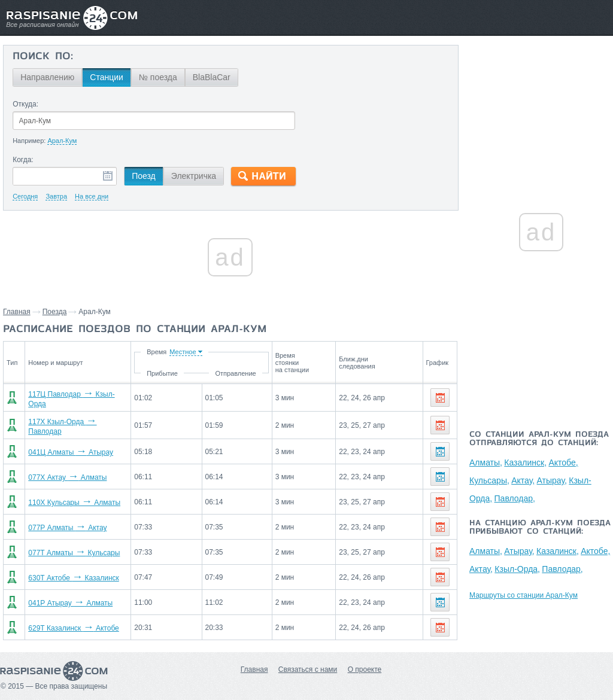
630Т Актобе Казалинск (70, 573)
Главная (17, 312)
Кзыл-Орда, (517, 569)
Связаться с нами (308, 665)
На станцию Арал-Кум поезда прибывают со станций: (540, 528)
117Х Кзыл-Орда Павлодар (77, 422)
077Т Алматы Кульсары (71, 548)
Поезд (144, 176)
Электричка (194, 176)
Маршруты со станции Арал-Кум (524, 595)
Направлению (47, 77)
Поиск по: (43, 57)
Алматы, (486, 462)
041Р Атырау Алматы (67, 598)
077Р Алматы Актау (64, 523)
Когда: (23, 160)
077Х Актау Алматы (64, 473)
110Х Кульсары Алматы (71, 498)
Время (203, 352)
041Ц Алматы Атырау (68, 448)
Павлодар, (515, 498)
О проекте (365, 665)
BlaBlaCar (212, 77)
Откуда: (25, 104)
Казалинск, (525, 462)
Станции (107, 77)
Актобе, (563, 462)
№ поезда (158, 77)
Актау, (523, 480)
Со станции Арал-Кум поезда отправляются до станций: (539, 439)
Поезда (55, 312)
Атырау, (552, 480)
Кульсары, (489, 480)
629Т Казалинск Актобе (70, 623)
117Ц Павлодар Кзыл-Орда (77, 397)
